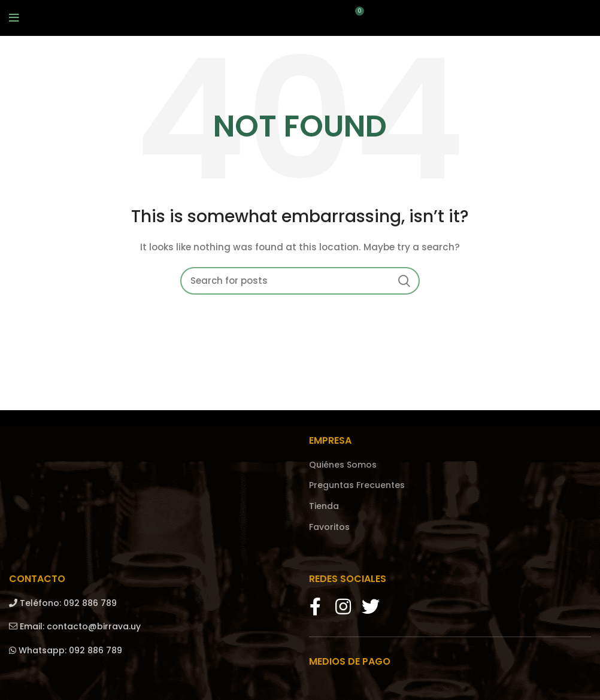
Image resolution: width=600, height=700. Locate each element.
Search (404, 281)
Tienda (324, 506)
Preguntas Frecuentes (357, 485)
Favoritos (329, 527)
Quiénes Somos (343, 465)
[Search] (300, 281)
